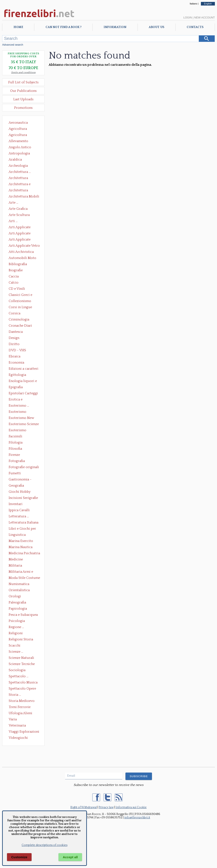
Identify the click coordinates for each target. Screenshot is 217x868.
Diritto (14, 344)
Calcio (14, 283)
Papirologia (18, 609)
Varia (13, 719)
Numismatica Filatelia (19, 584)
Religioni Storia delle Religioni (21, 640)
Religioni (16, 633)
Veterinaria (17, 725)
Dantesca (16, 332)
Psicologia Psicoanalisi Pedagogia (18, 621)
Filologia (16, 442)
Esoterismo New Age (21, 418)
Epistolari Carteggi (23, 393)
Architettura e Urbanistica (20, 185)
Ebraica (15, 356)
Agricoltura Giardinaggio (19, 135)
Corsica (15, 313)
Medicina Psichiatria (24, 553)
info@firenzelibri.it (137, 818)
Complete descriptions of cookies (45, 845)
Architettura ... (20, 172)
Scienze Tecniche (22, 664)
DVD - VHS (17, 350)
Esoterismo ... (19, 406)
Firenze (14, 455)
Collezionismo (20, 301)
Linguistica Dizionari (17, 535)
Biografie (16, 270)
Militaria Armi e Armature (21, 572)
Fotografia (17, 461)
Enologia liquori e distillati (23, 381)
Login (188, 17)
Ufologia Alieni (20, 713)
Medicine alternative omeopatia (17, 560)
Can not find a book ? (63, 27)
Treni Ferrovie (20, 707)
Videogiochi (18, 738)
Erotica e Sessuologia (18, 400)
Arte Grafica (18, 209)
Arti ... (13, 221)
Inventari (16, 504)
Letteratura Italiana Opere (24, 523)
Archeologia (18, 166)
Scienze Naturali (21, 658)
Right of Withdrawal (84, 807)
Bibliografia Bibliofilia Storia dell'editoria (22, 265)
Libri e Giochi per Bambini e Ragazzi (23, 529)
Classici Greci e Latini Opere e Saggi (24, 295)
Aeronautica (18, 123)
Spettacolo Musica (23, 682)
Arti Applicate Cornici (20, 234)
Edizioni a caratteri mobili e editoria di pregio (24, 369)
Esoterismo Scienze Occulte (24, 424)
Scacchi (15, 645)
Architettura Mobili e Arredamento (24, 197)
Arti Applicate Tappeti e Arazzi (21, 240)
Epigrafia (16, 387)
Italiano (193, 4)
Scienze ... (16, 652)
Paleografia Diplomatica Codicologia (18, 603)
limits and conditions (23, 72)
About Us (156, 27)
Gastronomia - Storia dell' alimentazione (20, 480)
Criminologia (19, 319)
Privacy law (106, 807)
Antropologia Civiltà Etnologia (22, 154)
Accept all (70, 857)
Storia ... (15, 695)
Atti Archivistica (21, 252)
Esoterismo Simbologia (18, 431)
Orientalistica (19, 590)
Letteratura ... (19, 516)
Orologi (15, 596)
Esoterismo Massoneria (17, 412)
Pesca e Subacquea (23, 615)
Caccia (14, 276)
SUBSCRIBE (139, 776)
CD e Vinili (17, 289)
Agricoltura (18, 129)
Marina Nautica (21, 547)
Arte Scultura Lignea (19, 215)
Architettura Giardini (18, 191)
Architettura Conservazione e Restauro (21, 178)
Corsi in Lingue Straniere (20, 308)
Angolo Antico (20, 147)
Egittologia (17, 375)
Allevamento (18, 141)
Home (18, 27)
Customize (19, 857)
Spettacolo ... (19, 676)
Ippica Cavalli (19, 510)
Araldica (15, 160)
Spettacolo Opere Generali (22, 689)
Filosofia (15, 449)
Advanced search (13, 45)
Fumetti (15, 473)
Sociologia (17, 670)
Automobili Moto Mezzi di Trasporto (24, 258)
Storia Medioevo (22, 701)
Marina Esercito (21, 541)
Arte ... (13, 203)
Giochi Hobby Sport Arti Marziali (23, 492)
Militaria (15, 566)
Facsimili (15, 436)
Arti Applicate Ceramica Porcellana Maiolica (24, 228)
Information (115, 27)
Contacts (195, 27)
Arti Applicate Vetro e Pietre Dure (24, 246)
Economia (16, 363)
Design (14, 338)
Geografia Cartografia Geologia (17, 486)
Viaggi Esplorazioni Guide (24, 732)
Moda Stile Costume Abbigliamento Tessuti (24, 578)
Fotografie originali (24, 467)
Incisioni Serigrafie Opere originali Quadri (23, 498)
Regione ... (16, 627)
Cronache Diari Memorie (20, 326)
